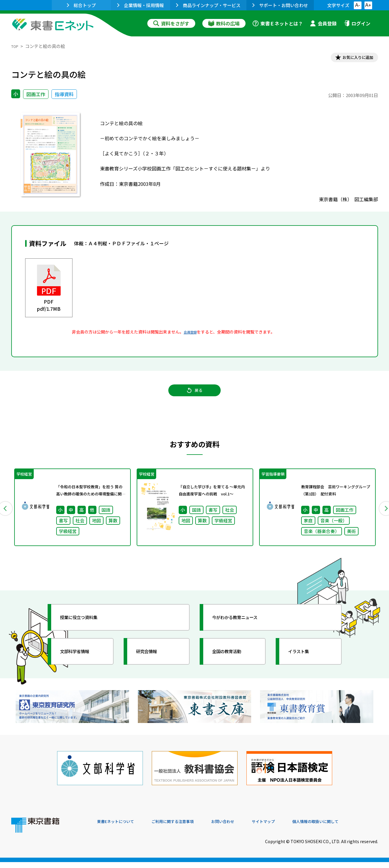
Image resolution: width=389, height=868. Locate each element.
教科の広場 (224, 23)
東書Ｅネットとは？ (278, 23)
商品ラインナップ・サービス (208, 5)
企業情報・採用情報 (141, 5)
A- (358, 5)
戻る (195, 397)
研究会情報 (152, 663)
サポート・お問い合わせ (280, 5)
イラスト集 (304, 663)
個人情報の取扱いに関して (350, 828)
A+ (368, 5)
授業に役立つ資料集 (87, 629)
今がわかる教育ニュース (244, 629)
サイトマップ (290, 828)
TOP (16, 46)
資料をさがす (171, 23)
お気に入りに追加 (352, 59)
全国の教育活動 (234, 663)
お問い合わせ (244, 828)
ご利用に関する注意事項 (186, 828)
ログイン (357, 23)
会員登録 (323, 23)
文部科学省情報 (82, 663)
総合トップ (81, 5)
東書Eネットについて (120, 828)
